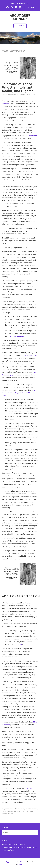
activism (10, 809)
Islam (14, 811)
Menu (20, 26)
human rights (7, 811)
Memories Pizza (31, 356)
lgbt (31, 811)
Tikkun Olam (32, 136)
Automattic (21, 864)
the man (29, 788)
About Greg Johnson (20, 17)
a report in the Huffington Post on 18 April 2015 (18, 393)
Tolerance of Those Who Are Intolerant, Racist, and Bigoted (18, 87)
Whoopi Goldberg (17, 336)
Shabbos (6, 104)
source (19, 644)
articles (33, 95)
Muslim (11, 814)
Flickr (15, 847)
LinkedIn (22, 847)
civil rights (23, 809)
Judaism (20, 811)
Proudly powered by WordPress (14, 862)
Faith (29, 809)
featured (35, 809)
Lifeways (5, 814)
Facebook (8, 847)
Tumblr (29, 847)
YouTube (10, 850)
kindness (26, 811)
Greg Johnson (18, 95)
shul (29, 101)
